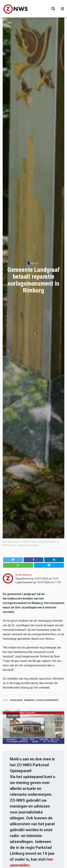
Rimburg (30, 700)
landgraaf (17, 700)
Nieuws (34, 263)
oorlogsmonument (48, 700)
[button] (13, 560)
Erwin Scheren (24, 575)
